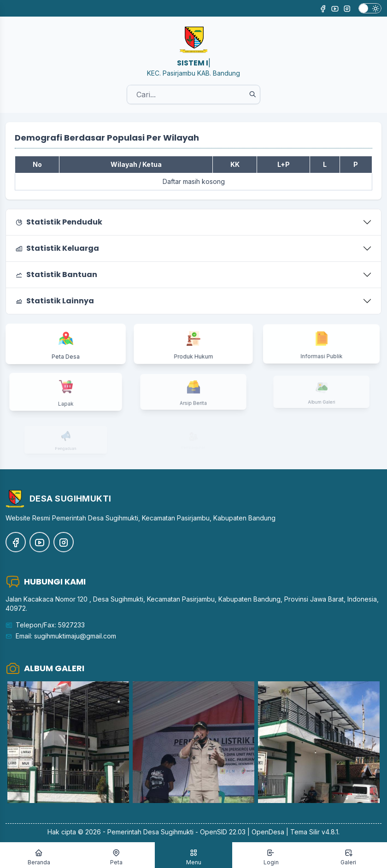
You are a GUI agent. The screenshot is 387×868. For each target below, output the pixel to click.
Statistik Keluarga (57, 248)
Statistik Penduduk (59, 222)
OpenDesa (268, 832)
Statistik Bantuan (56, 275)
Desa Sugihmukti (168, 832)
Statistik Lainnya (55, 301)
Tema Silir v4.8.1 (314, 832)
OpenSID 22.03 (223, 832)
